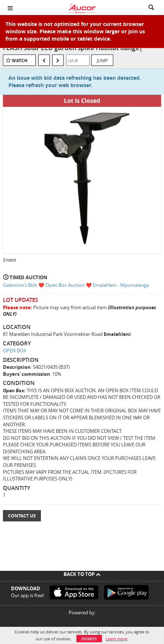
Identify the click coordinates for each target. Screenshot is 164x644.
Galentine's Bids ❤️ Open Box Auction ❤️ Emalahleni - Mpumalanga (76, 285)
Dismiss (89, 639)
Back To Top (82, 574)
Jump (102, 60)
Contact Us (22, 516)
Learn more (116, 639)
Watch (20, 61)
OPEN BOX (15, 351)
